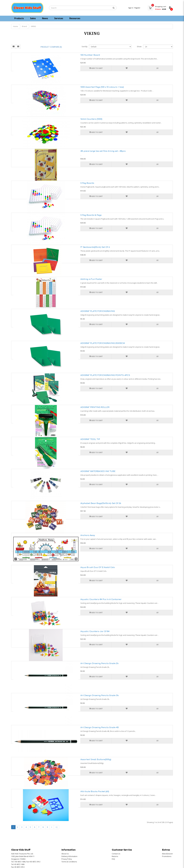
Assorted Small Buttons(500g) (96, 760)
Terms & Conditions (69, 862)
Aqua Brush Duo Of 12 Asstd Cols (98, 567)
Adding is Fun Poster (91, 279)
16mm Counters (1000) (91, 119)
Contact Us (116, 854)
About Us (65, 854)
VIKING (33, 26)
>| (56, 827)
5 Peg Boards (87, 183)
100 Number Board (90, 55)
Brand (24, 26)
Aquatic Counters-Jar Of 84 (95, 631)
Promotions (167, 856)
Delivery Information (69, 856)
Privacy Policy (67, 859)
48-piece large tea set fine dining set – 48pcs (103, 151)
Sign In (131, 8)
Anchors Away (88, 535)
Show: (139, 47)
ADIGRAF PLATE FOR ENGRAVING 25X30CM (103, 343)
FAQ (113, 859)
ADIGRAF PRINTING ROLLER (95, 407)
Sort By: (85, 47)
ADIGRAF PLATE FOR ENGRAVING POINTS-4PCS (105, 375)
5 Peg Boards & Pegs (91, 215)
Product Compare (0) (51, 47)
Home (16, 26)
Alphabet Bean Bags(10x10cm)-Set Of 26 (101, 503)
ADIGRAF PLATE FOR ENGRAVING (98, 311)
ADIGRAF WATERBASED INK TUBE (98, 471)
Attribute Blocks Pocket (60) (95, 792)
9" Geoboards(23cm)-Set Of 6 (95, 247)
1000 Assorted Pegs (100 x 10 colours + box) (102, 87)
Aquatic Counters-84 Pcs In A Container (101, 599)
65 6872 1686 (19, 864)
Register (137, 8)
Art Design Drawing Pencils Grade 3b (100, 695)
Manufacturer (167, 854)
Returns (115, 856)
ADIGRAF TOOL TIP (90, 439)
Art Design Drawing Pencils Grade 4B (100, 727)
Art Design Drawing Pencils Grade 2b (100, 663)
